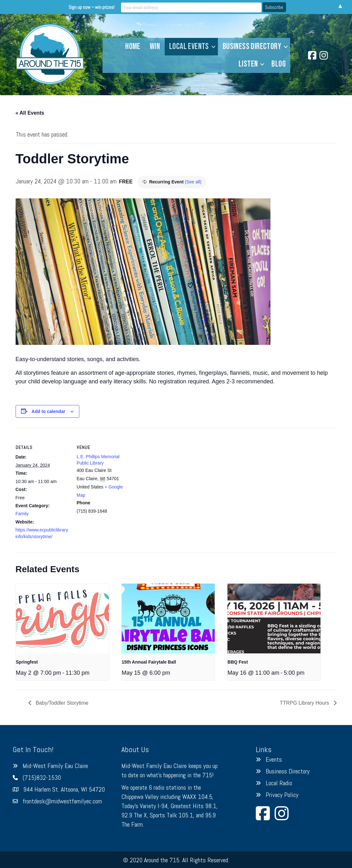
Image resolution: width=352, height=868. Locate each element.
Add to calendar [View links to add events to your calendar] (48, 411)
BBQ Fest (238, 662)
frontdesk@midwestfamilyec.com (62, 801)
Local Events (189, 46)
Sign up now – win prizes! (123, 7)
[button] (213, 47)
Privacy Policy (282, 795)
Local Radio (279, 783)
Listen (248, 64)
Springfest (27, 662)
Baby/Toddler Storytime (61, 703)
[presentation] (62, 619)
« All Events (30, 113)
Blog (279, 64)
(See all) (193, 182)
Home (133, 46)
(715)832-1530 (42, 778)
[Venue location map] (172, 472)
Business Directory (252, 46)
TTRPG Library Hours (305, 703)
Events (274, 759)
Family (22, 514)
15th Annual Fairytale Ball (149, 662)
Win (155, 46)
